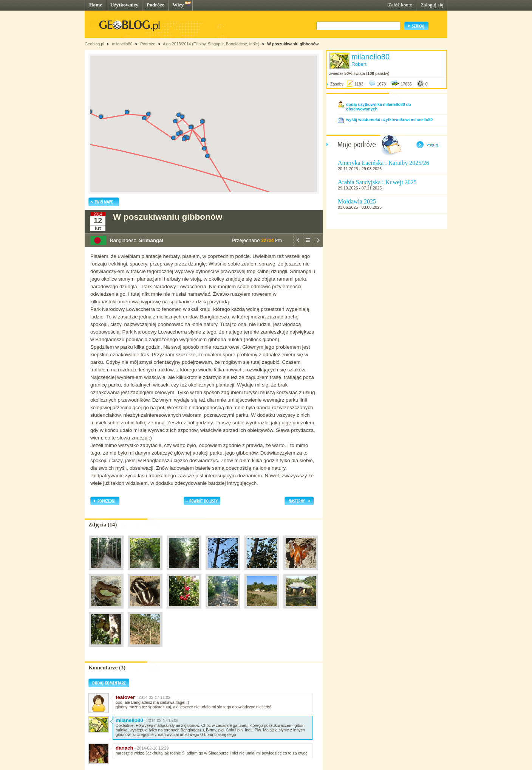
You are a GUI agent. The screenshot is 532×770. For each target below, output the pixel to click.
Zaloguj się (432, 5)
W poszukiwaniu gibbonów (293, 44)
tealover (125, 697)
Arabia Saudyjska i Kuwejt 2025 (377, 182)
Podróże (155, 5)
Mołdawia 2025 (357, 201)
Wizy (178, 5)
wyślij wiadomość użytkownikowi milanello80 (389, 120)
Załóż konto (400, 5)
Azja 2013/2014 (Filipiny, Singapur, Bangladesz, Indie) (211, 44)
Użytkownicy (124, 5)
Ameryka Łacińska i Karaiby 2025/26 (384, 163)
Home (96, 5)
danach (124, 748)
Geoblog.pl (94, 44)
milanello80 (122, 44)
